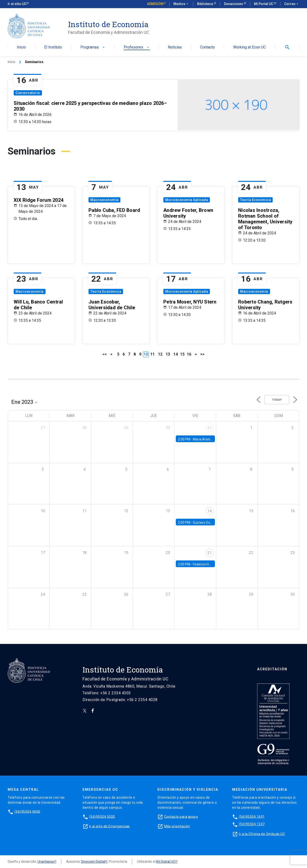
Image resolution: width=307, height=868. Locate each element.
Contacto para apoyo (181, 816)
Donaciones (234, 4)
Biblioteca (205, 4)
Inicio (21, 47)
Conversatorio (28, 93)
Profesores (137, 47)
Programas (93, 47)
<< (105, 354)
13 (168, 354)
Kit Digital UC (166, 862)
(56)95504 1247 (252, 824)
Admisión (155, 4)
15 (182, 354)
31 (210, 428)
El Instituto (53, 47)
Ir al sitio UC (17, 4)
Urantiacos (46, 862)
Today (277, 400)
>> (202, 354)
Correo (292, 4)
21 (210, 553)
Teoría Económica (255, 200)
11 (153, 354)
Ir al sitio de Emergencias (109, 826)
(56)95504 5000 (102, 816)
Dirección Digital (93, 862)
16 (189, 354)
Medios (181, 4)
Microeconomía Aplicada (187, 200)
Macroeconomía (104, 200)
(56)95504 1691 (252, 816)
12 (160, 354)
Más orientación (177, 826)
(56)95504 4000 (27, 811)
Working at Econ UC (249, 47)
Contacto (207, 47)
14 (176, 354)
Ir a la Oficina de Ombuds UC (262, 834)
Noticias (175, 47)
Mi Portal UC (264, 4)
